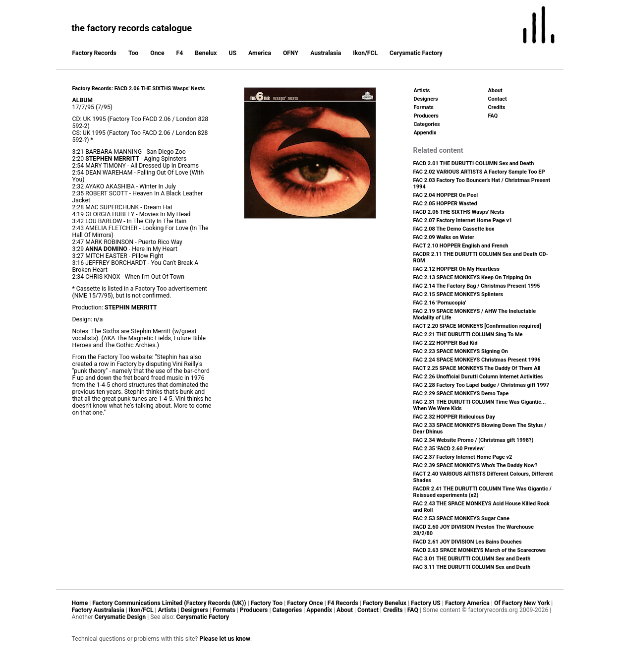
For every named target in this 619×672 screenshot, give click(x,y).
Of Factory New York (522, 603)
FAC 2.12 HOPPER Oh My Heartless (456, 269)
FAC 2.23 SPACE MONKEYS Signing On (461, 351)
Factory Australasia (98, 610)
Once (157, 53)
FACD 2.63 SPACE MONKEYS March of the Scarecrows (480, 550)
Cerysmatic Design (120, 617)
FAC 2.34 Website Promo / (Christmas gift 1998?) (474, 440)
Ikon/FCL (365, 53)
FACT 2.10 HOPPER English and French (461, 246)
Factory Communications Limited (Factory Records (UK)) (169, 603)
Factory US (426, 603)
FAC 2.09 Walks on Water (444, 237)
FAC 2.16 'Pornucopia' (440, 303)
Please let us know (225, 639)
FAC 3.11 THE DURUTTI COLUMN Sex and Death (472, 567)
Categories (427, 124)
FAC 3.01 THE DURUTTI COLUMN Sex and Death (472, 559)
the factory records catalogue (132, 28)
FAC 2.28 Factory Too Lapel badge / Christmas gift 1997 (481, 385)
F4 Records (343, 603)
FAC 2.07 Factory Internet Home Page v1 (463, 220)
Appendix (425, 133)
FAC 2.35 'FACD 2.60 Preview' (449, 449)
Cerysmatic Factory (416, 53)
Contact (498, 99)
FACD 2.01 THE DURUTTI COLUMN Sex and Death (474, 163)
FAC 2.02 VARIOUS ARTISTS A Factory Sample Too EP (479, 172)
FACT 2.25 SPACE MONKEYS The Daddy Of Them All (477, 368)
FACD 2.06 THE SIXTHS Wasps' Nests (459, 212)
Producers (426, 116)
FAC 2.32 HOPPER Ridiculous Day (454, 417)
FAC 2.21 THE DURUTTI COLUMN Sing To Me (468, 335)
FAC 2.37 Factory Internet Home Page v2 (463, 457)
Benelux (206, 53)
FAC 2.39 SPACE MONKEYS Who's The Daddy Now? (476, 465)
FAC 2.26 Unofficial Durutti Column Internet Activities (478, 377)
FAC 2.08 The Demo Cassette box (454, 229)
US (232, 53)
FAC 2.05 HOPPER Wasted (445, 204)
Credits (497, 107)
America (260, 53)
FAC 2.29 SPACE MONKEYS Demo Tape (461, 394)
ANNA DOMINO (106, 249)
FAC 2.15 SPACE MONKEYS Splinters (458, 294)
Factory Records (94, 53)
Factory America (467, 603)
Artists (422, 91)
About (495, 91)
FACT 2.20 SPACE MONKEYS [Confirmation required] (477, 326)
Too (133, 53)
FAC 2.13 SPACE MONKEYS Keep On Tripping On (473, 277)
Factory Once (305, 603)
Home (80, 603)
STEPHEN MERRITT (112, 159)
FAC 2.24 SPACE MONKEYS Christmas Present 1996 (477, 360)
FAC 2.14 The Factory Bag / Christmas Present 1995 (477, 286)
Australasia (326, 53)
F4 (180, 53)
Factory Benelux (385, 603)
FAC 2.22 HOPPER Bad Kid (446, 343)
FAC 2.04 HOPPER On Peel (446, 195)
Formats (424, 107)
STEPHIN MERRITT (131, 307)
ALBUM (83, 100)
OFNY (291, 53)
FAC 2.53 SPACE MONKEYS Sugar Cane (461, 519)
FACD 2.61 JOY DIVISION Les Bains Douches (468, 542)
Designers (426, 99)
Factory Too (267, 603)
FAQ (493, 116)
